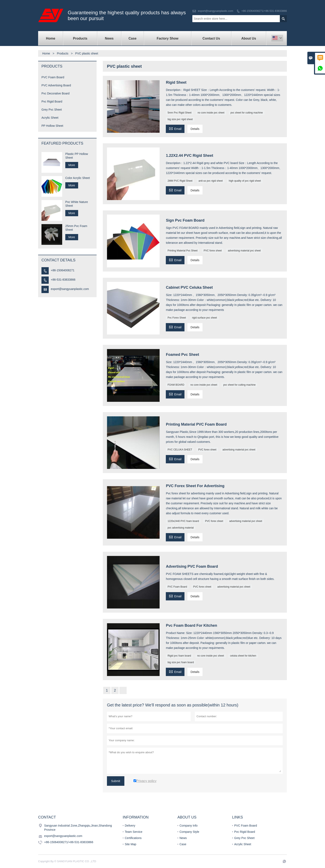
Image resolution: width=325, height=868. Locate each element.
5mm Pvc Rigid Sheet (179, 113)
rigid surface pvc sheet (204, 318)
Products (80, 38)
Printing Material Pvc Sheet (183, 251)
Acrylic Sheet (50, 118)
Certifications (133, 838)
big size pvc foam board (181, 662)
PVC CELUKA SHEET (180, 450)
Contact (47, 817)
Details (195, 129)
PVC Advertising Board (56, 85)
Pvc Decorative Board (55, 93)
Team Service (134, 832)
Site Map (130, 844)
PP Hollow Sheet (52, 126)
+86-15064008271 (63, 270)
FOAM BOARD (176, 385)
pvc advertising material (181, 528)
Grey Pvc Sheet (52, 110)
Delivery (130, 826)
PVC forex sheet (213, 251)
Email (175, 128)
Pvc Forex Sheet (177, 318)
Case (132, 38)
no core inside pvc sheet (211, 113)
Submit (116, 781)
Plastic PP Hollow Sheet (77, 156)
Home (51, 38)
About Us (249, 38)
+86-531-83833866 (63, 280)
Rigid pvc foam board (179, 656)
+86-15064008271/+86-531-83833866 (264, 11)
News (109, 38)
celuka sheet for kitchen (243, 656)
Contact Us (211, 38)
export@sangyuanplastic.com (215, 11)
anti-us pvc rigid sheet (211, 181)
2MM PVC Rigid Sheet (180, 181)
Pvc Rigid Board (52, 101)
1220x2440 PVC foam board (183, 521)
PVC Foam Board (177, 587)
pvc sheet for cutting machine (247, 113)
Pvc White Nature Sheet (77, 204)
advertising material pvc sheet (244, 251)
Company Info (189, 826)
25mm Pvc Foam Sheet (76, 228)
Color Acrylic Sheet (78, 178)
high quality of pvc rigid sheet (245, 181)
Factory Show (168, 38)
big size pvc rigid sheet (180, 119)
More (72, 165)
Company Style (189, 832)
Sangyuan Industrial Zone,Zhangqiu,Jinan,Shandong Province (78, 828)
